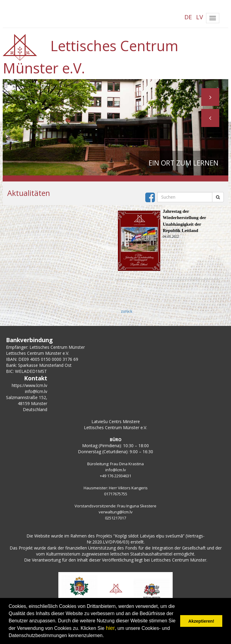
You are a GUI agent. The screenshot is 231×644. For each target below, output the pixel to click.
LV (200, 17)
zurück (127, 311)
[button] (210, 118)
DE (188, 17)
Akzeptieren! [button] (201, 621)
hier (110, 628)
